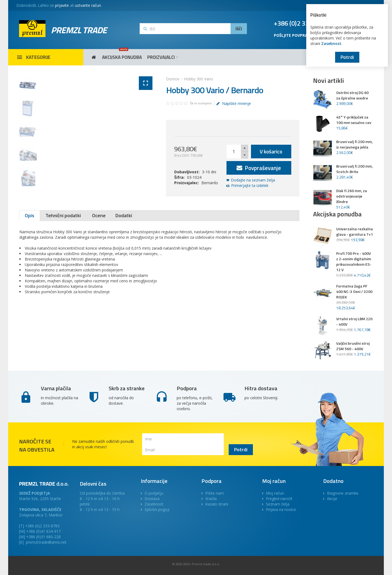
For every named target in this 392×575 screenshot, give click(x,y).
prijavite (62, 5)
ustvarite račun (88, 5)
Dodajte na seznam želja (253, 180)
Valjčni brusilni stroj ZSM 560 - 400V (353, 346)
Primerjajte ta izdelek (250, 185)
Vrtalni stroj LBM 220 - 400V (354, 322)
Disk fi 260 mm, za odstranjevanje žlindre (352, 196)
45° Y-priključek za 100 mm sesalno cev (354, 120)
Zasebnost (331, 43)
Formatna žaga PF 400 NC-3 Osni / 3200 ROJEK (354, 292)
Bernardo (210, 183)
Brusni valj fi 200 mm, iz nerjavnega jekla (354, 144)
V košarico (271, 151)
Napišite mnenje (234, 104)
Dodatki (124, 215)
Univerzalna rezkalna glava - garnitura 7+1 (355, 232)
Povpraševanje (259, 168)
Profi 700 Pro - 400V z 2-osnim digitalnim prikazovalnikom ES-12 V (354, 262)
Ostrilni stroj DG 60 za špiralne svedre (352, 95)
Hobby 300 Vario (199, 79)
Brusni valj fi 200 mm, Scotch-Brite (354, 169)
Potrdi (347, 57)
